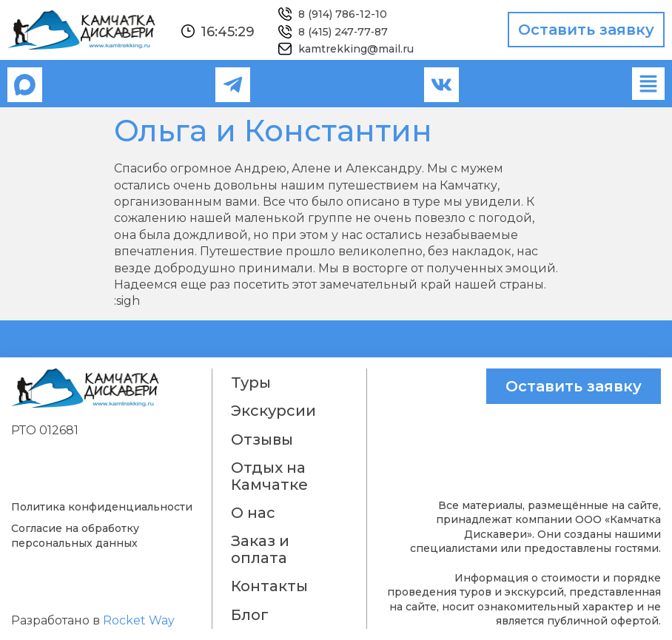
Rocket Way (139, 620)
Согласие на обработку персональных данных (75, 536)
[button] (648, 84)
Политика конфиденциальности (102, 507)
